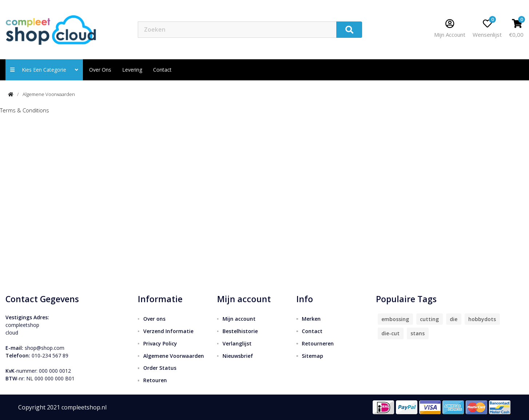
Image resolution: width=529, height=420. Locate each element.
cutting (429, 319)
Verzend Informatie (168, 331)
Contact (312, 331)
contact (162, 70)
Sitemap (312, 356)
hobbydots (482, 319)
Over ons (100, 70)
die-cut (390, 333)
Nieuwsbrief (238, 356)
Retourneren (318, 343)
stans (418, 333)
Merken (311, 319)
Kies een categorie (44, 70)
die (454, 319)
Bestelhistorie (240, 331)
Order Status (160, 368)
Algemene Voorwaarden (49, 94)
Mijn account (239, 319)
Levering (132, 70)
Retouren (155, 380)
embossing (395, 319)
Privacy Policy (160, 343)
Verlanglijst (237, 343)
